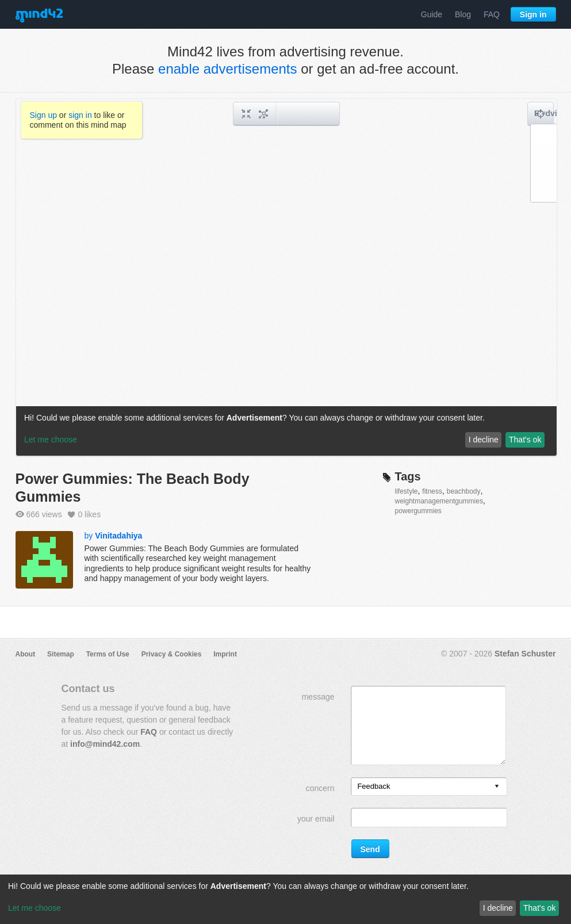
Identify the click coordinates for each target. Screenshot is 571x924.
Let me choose (35, 908)
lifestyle (407, 491)
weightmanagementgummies (439, 501)
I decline (498, 908)
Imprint (225, 654)
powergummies (418, 511)
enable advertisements (227, 69)
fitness (432, 491)
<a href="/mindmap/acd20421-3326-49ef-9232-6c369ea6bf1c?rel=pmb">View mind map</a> (286, 277)
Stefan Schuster (525, 654)
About (26, 654)
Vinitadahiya (118, 536)
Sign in (533, 14)
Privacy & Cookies (172, 654)
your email (316, 819)
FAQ (492, 14)
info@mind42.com (105, 744)
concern (320, 788)
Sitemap (61, 654)
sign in (80, 115)
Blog (463, 14)
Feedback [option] (373, 786)
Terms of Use (108, 654)
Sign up (43, 115)
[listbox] (429, 786)
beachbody (464, 491)
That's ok (539, 908)
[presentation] (497, 787)
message (318, 697)
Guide (432, 14)
